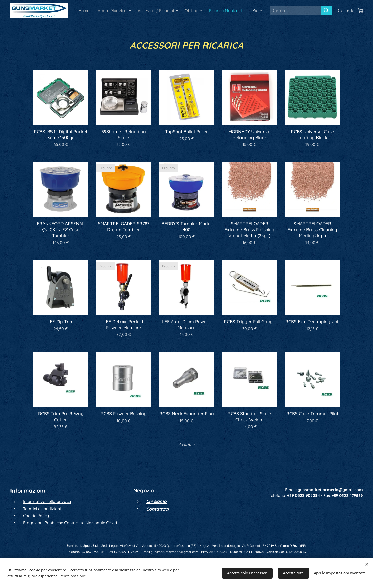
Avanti (185, 444)
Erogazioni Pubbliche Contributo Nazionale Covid (70, 522)
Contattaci (157, 509)
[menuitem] (113, 10)
